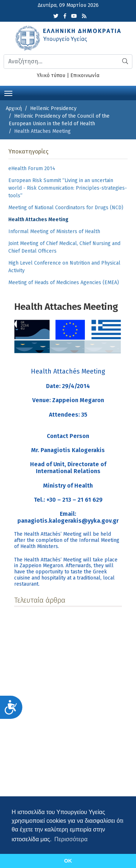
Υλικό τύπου (51, 75)
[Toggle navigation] (8, 93)
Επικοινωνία (85, 75)
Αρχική (14, 108)
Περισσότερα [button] (71, 839)
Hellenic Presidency (53, 108)
